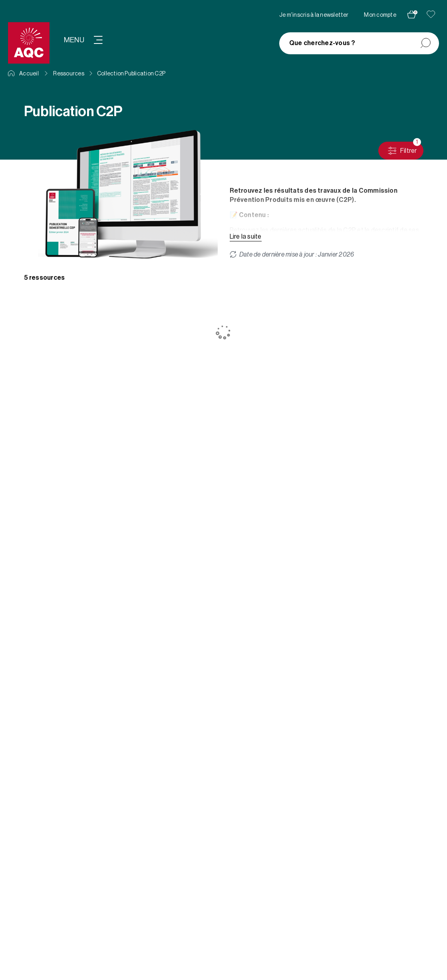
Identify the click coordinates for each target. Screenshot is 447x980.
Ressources (69, 74)
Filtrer (404, 149)
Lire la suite (246, 237)
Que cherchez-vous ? (322, 43)
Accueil (23, 74)
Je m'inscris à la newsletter (314, 15)
